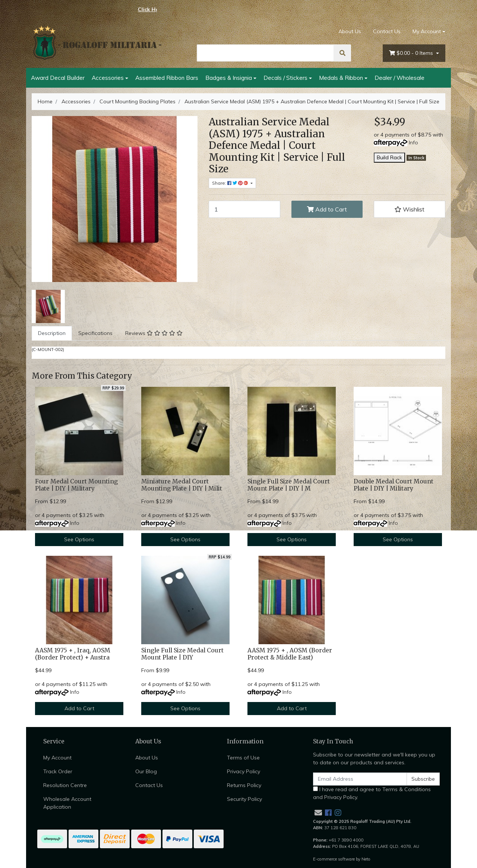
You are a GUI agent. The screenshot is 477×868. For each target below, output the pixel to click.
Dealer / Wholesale (399, 78)
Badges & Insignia (229, 78)
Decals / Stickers (285, 78)
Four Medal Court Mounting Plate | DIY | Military (76, 485)
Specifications (95, 333)
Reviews (154, 333)
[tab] (52, 333)
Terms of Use (243, 758)
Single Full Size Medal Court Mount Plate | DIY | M (289, 485)
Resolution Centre (65, 785)
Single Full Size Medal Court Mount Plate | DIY (182, 654)
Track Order (58, 771)
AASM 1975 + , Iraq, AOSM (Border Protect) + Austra (73, 654)
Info (413, 142)
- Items (412, 53)
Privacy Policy (244, 771)
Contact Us (387, 31)
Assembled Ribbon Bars (167, 78)
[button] (410, 209)
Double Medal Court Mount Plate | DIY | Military (394, 485)
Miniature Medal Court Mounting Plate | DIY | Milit (182, 485)
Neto (366, 859)
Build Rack (389, 157)
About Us (350, 31)
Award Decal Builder (58, 78)
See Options (79, 539)
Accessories (108, 78)
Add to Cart (327, 209)
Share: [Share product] (231, 183)
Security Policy (244, 799)
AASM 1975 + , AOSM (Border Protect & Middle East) (290, 654)
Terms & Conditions (407, 789)
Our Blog (146, 771)
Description (52, 333)
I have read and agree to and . (372, 793)
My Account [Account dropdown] (427, 31)
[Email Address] (360, 779)
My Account (57, 758)
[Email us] (318, 813)
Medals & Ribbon (341, 78)
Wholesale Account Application (67, 803)
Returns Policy (244, 785)
